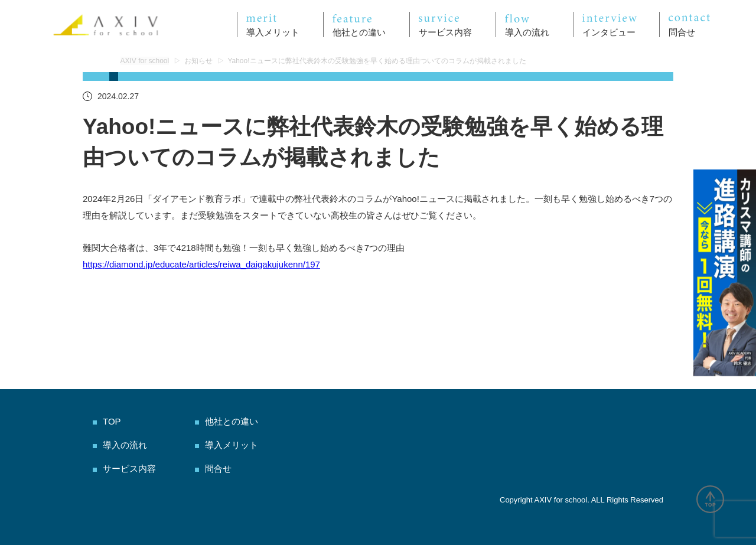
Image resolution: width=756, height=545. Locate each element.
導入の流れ (125, 445)
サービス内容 (129, 469)
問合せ (218, 469)
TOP (112, 421)
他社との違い (232, 421)
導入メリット (232, 445)
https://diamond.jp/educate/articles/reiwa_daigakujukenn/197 (201, 264)
